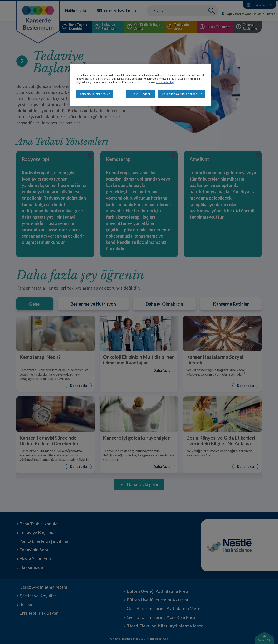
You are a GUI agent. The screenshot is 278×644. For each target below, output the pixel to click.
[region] (141, 85)
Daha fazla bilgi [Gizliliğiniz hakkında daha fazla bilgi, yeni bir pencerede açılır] (165, 82)
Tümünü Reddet (140, 94)
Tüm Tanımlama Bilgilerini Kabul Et (181, 94)
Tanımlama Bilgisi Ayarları (95, 94)
